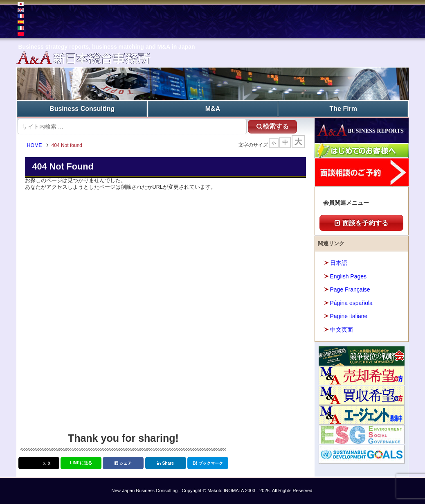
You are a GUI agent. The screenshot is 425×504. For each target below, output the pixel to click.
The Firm (344, 109)
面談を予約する (361, 223)
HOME (35, 145)
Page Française (350, 289)
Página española (351, 303)
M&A (213, 109)
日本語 (339, 263)
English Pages (349, 276)
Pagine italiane (349, 316)
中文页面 (342, 330)
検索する (273, 126)
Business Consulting (82, 109)
